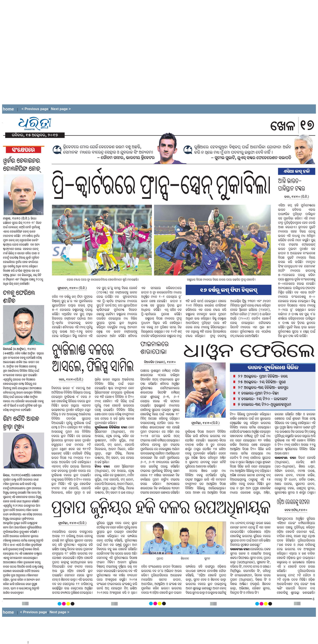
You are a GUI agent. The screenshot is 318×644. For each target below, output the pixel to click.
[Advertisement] (50, 52)
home (8, 109)
